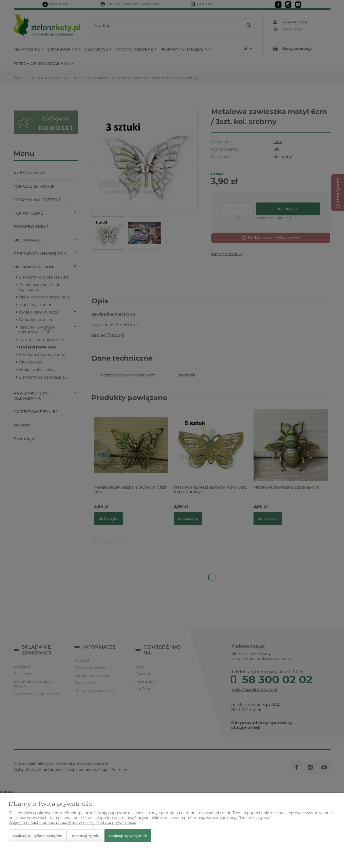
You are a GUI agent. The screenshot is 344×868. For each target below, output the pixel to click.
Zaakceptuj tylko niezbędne (38, 836)
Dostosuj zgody (86, 836)
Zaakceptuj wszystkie (128, 836)
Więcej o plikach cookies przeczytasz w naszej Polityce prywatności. (72, 823)
